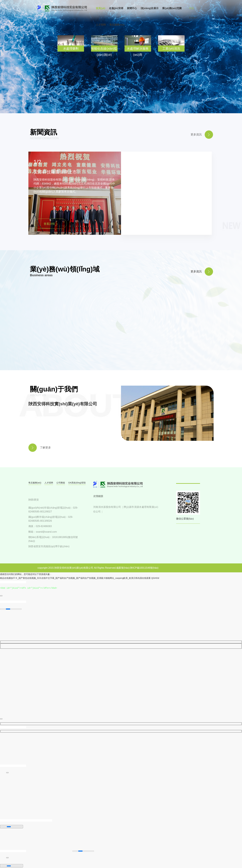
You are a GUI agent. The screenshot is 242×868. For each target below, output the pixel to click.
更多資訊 (196, 271)
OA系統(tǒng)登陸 (77, 483)
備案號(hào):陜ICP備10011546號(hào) (137, 568)
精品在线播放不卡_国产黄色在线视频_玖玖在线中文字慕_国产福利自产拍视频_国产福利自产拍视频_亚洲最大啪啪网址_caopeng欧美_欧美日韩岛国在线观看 (75, 578)
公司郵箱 (61, 483)
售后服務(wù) (35, 483)
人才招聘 (49, 483)
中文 (192, 8)
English (193, 18)
